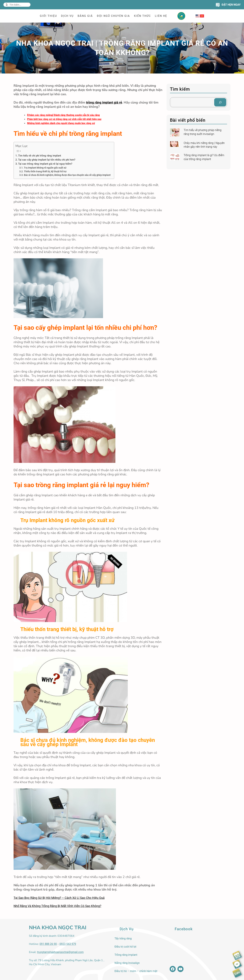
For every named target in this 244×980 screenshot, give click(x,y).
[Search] (220, 102)
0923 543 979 (68, 944)
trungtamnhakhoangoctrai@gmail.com (60, 952)
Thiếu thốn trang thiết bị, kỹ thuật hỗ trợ (45, 171)
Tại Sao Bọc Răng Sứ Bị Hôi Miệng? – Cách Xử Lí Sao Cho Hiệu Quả (59, 898)
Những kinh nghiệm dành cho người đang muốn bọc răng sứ (61, 123)
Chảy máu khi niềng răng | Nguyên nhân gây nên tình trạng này (204, 145)
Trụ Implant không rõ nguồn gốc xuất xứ (45, 168)
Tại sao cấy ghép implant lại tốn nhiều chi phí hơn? (47, 160)
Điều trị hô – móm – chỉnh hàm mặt (136, 971)
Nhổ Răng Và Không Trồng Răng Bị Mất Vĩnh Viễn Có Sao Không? (57, 906)
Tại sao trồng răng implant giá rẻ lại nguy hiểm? (45, 164)
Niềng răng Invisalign (127, 963)
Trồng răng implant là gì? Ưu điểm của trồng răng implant (204, 157)
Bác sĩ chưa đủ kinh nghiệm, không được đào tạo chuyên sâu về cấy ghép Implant (67, 175)
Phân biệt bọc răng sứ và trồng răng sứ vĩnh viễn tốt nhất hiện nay (64, 119)
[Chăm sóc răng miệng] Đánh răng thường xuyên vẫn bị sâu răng (63, 115)
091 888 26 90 (48, 944)
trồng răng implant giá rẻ (104, 102)
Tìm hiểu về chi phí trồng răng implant (40, 156)
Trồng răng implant (126, 955)
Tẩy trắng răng (123, 939)
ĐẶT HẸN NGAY (231, 5)
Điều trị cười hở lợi (125, 947)
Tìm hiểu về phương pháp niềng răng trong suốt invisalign (203, 132)
